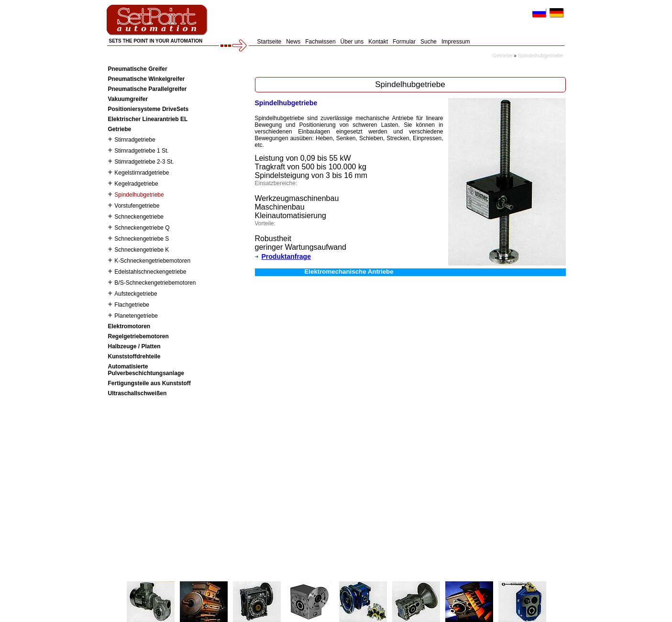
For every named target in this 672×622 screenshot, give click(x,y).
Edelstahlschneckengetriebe (150, 272)
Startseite (270, 42)
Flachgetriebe (132, 305)
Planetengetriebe (136, 316)
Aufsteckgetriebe (136, 294)
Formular (404, 42)
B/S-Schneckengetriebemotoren (155, 283)
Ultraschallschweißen (138, 393)
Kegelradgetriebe (136, 184)
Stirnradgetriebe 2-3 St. (144, 162)
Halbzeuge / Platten (134, 346)
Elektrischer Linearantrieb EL (148, 119)
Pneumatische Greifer (138, 69)
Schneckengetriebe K (142, 250)
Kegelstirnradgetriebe (142, 173)
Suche (429, 42)
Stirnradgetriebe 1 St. (141, 151)
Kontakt (378, 42)
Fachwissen (320, 42)
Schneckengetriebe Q (142, 228)
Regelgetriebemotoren (138, 336)
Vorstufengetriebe (137, 206)
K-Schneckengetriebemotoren (152, 261)
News (293, 42)
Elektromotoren (129, 326)
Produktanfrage (283, 256)
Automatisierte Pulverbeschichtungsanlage (146, 370)
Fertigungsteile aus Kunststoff (149, 383)
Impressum (456, 42)
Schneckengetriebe (139, 217)
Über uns (352, 42)
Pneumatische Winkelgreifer (147, 79)
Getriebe (502, 56)
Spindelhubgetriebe (541, 56)
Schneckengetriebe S (142, 239)
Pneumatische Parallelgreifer (148, 89)
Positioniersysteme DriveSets (149, 109)
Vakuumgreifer (128, 99)
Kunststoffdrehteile (134, 356)
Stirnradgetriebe (135, 140)
